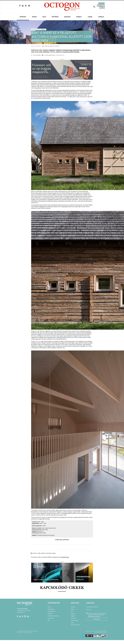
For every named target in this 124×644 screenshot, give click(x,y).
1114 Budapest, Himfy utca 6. (24, 610)
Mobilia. (101, 17)
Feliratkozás (97, 619)
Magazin (67, 17)
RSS (49, 620)
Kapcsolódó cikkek (62, 588)
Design (34, 17)
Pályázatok (74, 618)
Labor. (90, 17)
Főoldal (33, 46)
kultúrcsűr (34, 553)
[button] (94, 7)
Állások (102, 8)
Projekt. (79, 17)
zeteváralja (48, 553)
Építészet (23, 17)
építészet (43, 553)
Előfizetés (102, 3)
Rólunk (49, 607)
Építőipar (55, 17)
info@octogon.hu (21, 612)
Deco (44, 17)
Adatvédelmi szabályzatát (94, 616)
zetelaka (54, 553)
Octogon (39, 55)
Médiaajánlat (101, 5)
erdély (39, 553)
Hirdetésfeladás (51, 611)
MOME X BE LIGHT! (75, 625)
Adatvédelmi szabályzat (53, 616)
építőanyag (37, 341)
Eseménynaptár (75, 620)
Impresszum (51, 618)
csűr (78, 92)
